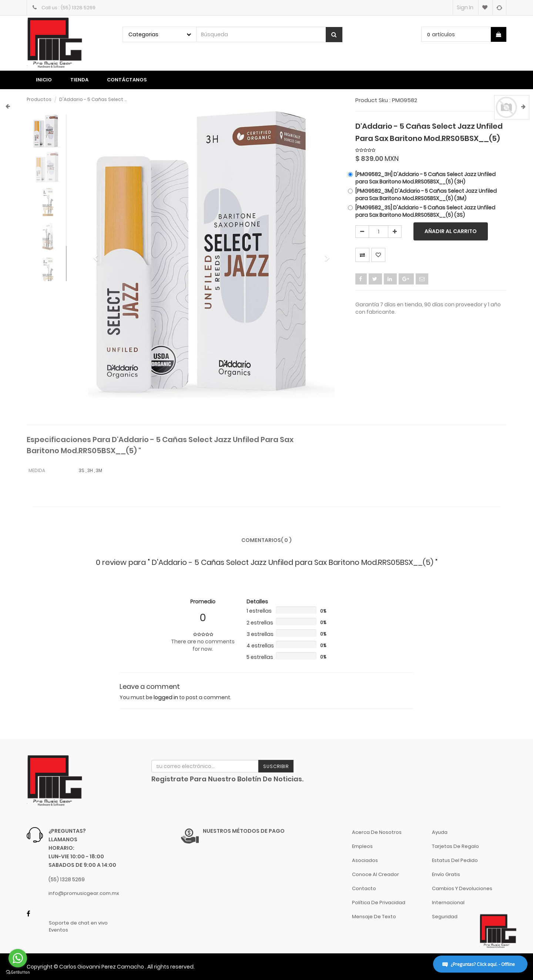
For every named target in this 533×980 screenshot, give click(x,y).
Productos (39, 99)
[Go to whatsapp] (18, 958)
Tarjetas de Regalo (455, 846)
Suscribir (276, 766)
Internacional (448, 902)
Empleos (362, 846)
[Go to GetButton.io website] (18, 972)
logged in (166, 697)
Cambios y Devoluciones (462, 888)
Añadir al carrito (451, 231)
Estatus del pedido (455, 860)
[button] (98, 255)
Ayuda (440, 832)
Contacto (364, 888)
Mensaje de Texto (374, 917)
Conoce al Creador (376, 874)
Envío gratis (446, 874)
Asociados (365, 860)
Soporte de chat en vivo (78, 923)
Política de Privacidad (379, 902)
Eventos (58, 930)
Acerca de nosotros (377, 832)
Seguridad (445, 917)
